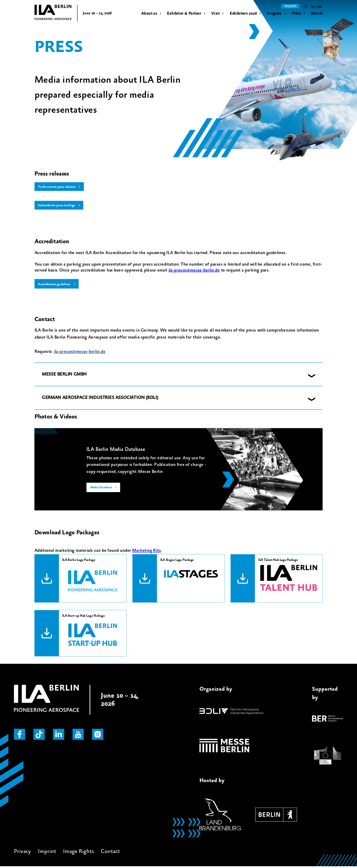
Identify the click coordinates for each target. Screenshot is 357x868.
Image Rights (78, 852)
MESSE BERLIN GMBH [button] (64, 375)
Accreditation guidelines (56, 285)
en (320, 7)
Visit (215, 13)
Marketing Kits (146, 552)
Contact (110, 852)
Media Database (102, 489)
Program (274, 13)
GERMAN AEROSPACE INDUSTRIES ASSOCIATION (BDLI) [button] (100, 399)
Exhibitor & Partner (184, 13)
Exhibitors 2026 (243, 13)
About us (149, 13)
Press (297, 13)
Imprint (47, 852)
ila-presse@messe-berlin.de (194, 271)
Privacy (22, 852)
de (313, 7)
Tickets (290, 6)
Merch (317, 13)
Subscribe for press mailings (58, 206)
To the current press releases (59, 187)
